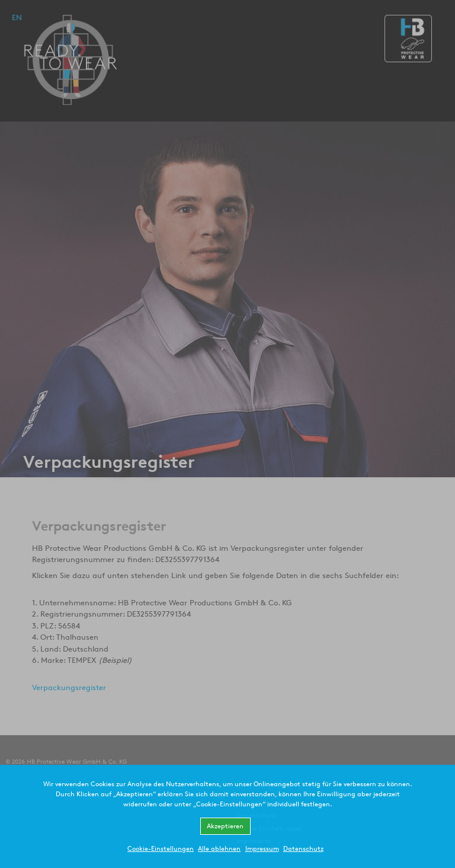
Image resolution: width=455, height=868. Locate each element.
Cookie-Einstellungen (161, 848)
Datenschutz (303, 848)
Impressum (262, 848)
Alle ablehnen (219, 848)
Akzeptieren (225, 826)
